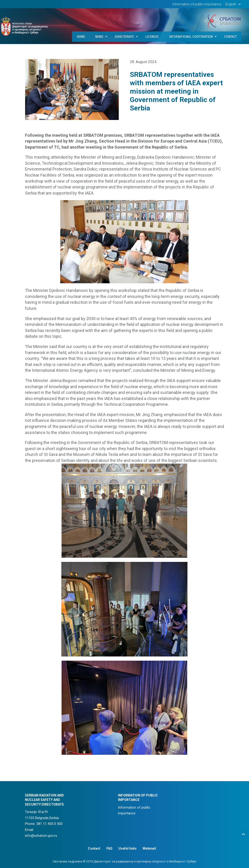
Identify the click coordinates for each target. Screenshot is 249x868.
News (99, 37)
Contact (230, 37)
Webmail (149, 848)
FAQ (109, 848)
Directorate (124, 37)
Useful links (128, 848)
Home (81, 37)
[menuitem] (234, 5)
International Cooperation (191, 37)
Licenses (152, 37)
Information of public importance (197, 4)
